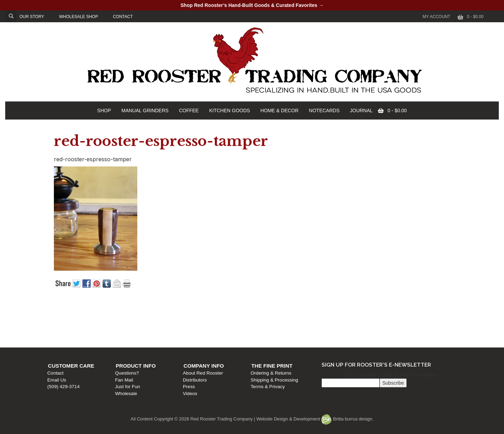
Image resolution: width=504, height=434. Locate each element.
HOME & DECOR (279, 110)
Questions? (165, 319)
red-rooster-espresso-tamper (161, 141)
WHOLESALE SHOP (79, 17)
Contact (59, 319)
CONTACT (123, 17)
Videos (261, 339)
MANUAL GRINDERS (145, 110)
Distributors (266, 326)
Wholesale (164, 339)
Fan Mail (162, 326)
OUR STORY (32, 17)
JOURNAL (361, 110)
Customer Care (75, 312)
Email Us (60, 326)
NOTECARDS (324, 110)
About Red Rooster (274, 319)
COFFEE (189, 110)
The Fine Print (377, 312)
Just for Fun (165, 332)
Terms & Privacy (373, 332)
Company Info (275, 312)
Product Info (173, 312)
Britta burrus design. (347, 419)
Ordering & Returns (376, 319)
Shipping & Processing (380, 326)
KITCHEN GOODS (230, 110)
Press (260, 332)
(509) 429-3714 (67, 332)
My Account (437, 17)
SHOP (104, 110)
